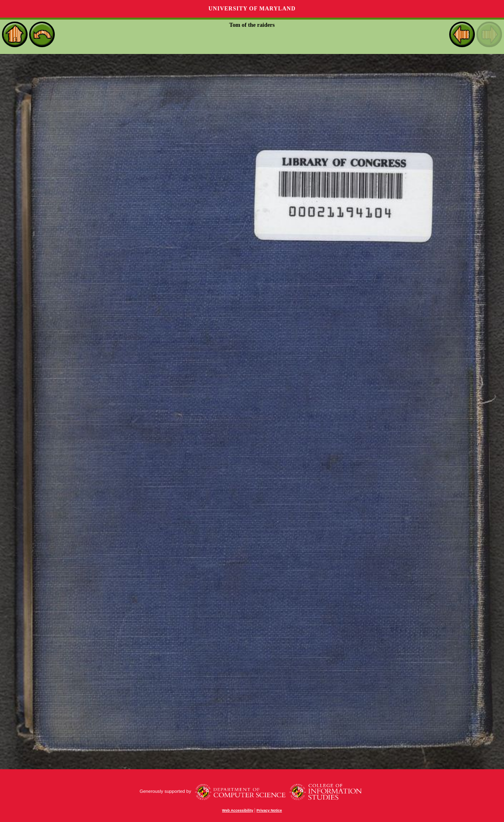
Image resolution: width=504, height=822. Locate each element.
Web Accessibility (238, 810)
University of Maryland (252, 9)
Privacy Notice (269, 810)
